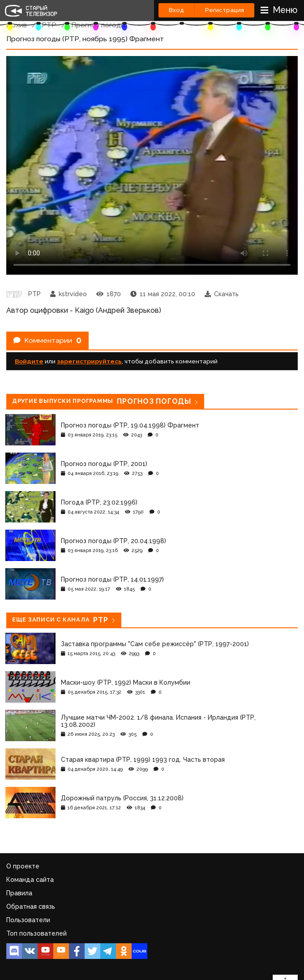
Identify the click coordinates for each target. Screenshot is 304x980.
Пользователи (28, 920)
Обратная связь (31, 907)
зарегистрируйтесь (89, 361)
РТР (49, 25)
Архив (17, 25)
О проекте (23, 866)
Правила (19, 893)
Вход (176, 10)
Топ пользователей (36, 933)
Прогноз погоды (98, 25)
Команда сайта (30, 880)
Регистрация (225, 10)
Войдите (29, 361)
